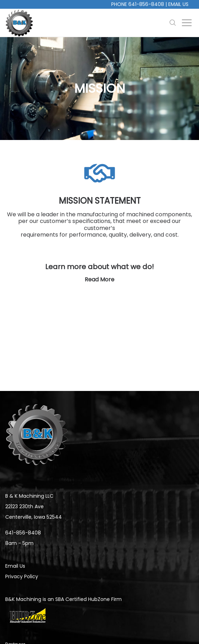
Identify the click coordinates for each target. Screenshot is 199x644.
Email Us (178, 4)
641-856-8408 (146, 4)
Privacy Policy (22, 576)
